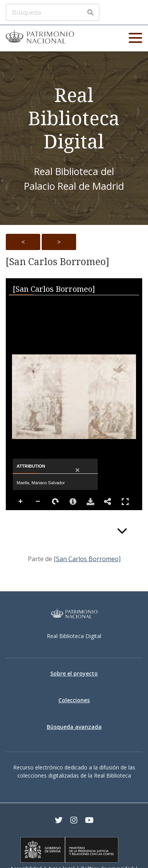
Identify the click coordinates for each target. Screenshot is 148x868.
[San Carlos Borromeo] (58, 262)
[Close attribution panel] (77, 470)
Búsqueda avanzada (74, 727)
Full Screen (125, 501)
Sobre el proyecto (74, 673)
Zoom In (21, 502)
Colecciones (74, 700)
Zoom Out (38, 502)
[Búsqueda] (53, 12)
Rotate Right (56, 502)
